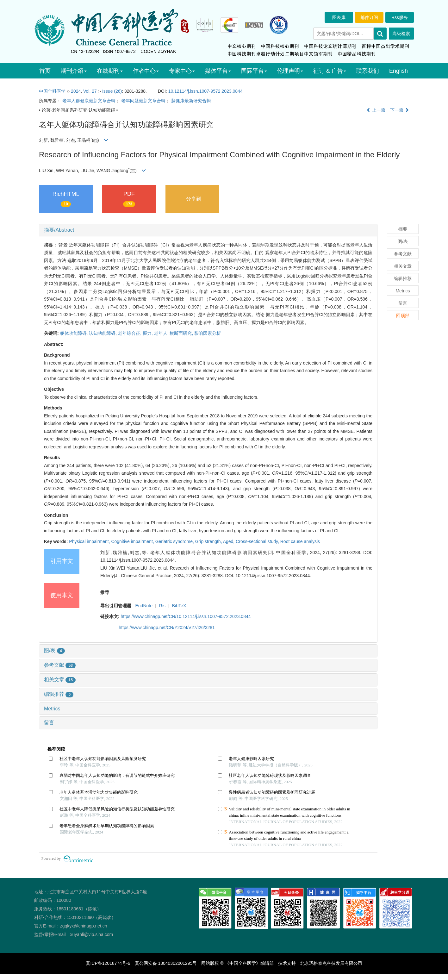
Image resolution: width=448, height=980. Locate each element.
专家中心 (182, 71)
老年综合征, (130, 333)
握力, (148, 333)
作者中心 (146, 71)
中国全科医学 (52, 91)
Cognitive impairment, (133, 541)
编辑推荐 (59, 694)
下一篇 (400, 110)
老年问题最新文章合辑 (143, 101)
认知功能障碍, (103, 333)
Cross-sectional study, (258, 541)
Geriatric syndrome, (175, 541)
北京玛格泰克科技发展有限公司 (331, 963)
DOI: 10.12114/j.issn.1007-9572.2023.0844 (268, 576)
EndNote (144, 606)
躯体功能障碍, (75, 333)
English (398, 71)
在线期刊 (110, 71)
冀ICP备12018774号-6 (108, 963)
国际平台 (254, 71)
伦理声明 (290, 71)
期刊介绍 (74, 71)
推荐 (105, 592)
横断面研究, (182, 333)
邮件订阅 (369, 17)
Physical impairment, (90, 541)
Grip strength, (209, 541)
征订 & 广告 (330, 71)
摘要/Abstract (59, 230)
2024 (76, 91)
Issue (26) (112, 91)
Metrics (52, 709)
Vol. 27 (90, 91)
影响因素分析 (208, 333)
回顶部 (403, 315)
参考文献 (60, 665)
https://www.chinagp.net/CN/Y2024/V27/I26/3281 (167, 627)
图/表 (54, 650)
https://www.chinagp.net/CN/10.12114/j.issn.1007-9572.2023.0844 (186, 616)
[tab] (208, 230)
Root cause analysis (300, 541)
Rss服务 (400, 17)
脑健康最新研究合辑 (191, 101)
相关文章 (60, 680)
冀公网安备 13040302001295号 (166, 963)
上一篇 (376, 110)
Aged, (229, 541)
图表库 (339, 17)
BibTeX (179, 606)
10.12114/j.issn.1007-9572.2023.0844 (205, 91)
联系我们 (368, 71)
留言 (49, 723)
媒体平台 (218, 71)
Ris (162, 606)
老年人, (162, 333)
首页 (45, 71)
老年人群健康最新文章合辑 (89, 101)
